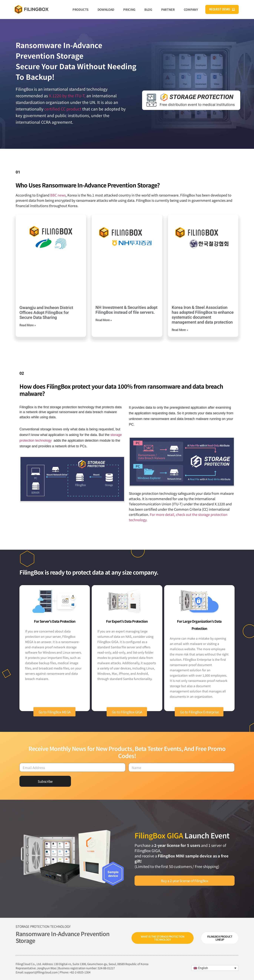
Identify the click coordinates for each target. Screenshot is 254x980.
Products (80, 9)
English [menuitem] (203, 968)
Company (191, 9)
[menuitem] (215, 968)
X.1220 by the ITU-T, (67, 96)
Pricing (129, 9)
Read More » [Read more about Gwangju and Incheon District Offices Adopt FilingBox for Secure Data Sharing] (28, 325)
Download (106, 9)
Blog (148, 9)
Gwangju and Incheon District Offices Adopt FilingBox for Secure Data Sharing (46, 313)
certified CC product (63, 109)
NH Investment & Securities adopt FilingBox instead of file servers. (126, 310)
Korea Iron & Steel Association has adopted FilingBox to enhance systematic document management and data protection (203, 315)
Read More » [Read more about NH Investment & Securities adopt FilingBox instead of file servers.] (104, 320)
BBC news (58, 195)
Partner (168, 9)
